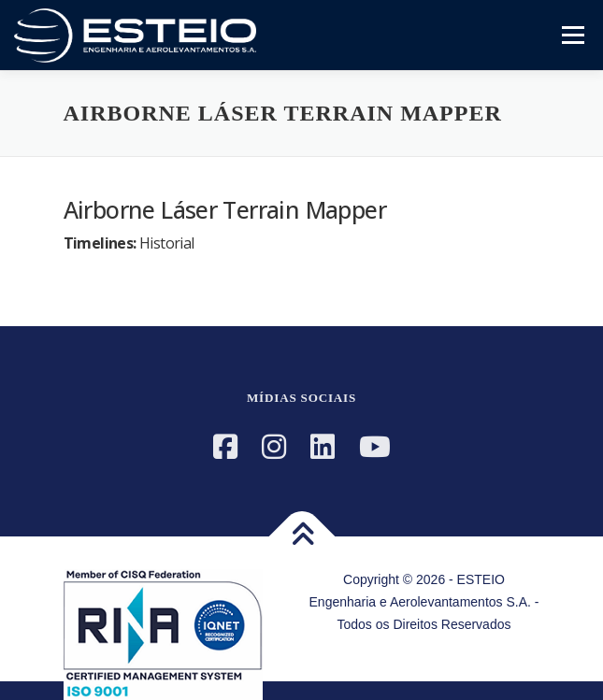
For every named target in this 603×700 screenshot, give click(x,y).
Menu (571, 35)
